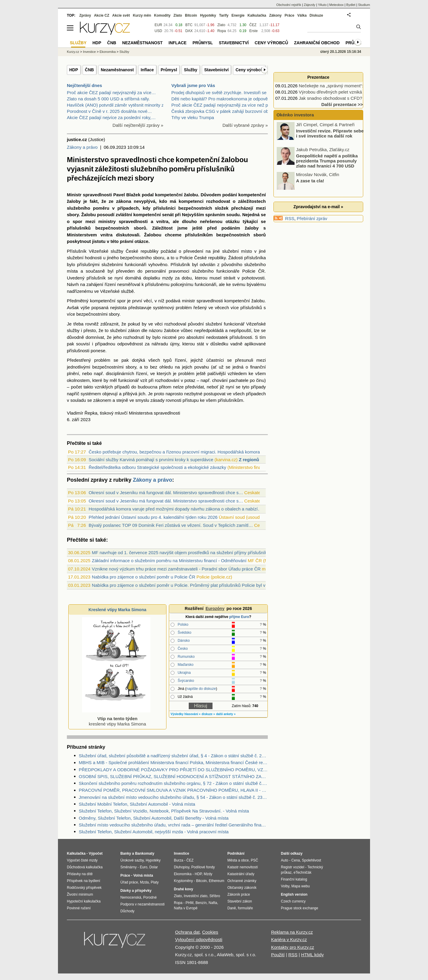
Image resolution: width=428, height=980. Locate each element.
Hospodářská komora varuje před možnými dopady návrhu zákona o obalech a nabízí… (175, 509)
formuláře (245, 908)
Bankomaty (145, 853)
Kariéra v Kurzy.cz (289, 939)
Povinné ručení (79, 908)
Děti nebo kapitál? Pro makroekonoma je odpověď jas (225, 99)
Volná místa (143, 875)
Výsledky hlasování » (186, 714)
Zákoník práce (239, 894)
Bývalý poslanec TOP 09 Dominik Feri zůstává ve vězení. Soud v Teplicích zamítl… (171, 525)
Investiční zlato (195, 896)
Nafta (213, 903)
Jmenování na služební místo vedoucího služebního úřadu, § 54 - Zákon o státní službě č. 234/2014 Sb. (173, 797)
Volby (285, 886)
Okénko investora (295, 115)
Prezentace (318, 77)
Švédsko (185, 633)
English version (294, 894)
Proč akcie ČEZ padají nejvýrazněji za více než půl (222, 105)
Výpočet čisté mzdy (82, 860)
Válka (302, 15)
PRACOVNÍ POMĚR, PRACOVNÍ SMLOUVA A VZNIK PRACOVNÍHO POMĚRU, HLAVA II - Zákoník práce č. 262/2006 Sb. (173, 790)
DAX (189, 31)
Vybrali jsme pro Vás (193, 85)
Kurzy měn (142, 15)
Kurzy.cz (73, 52)
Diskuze (316, 15)
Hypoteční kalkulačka (84, 901)
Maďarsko (186, 665)
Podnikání (236, 853)
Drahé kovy (184, 889)
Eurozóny (215, 608)
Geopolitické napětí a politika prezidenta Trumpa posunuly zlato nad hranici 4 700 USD (327, 161)
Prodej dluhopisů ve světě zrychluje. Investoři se (219, 93)
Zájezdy (310, 5)
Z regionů (249, 460)
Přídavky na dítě (80, 874)
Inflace (147, 70)
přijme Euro (239, 617)
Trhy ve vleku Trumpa (193, 117)
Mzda (144, 882)
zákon (134, 330)
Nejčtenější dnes (84, 85)
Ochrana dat (187, 932)
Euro (143, 867)
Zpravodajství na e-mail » (318, 207)
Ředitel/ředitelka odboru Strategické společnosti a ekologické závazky (157, 467)
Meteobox (336, 5)
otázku (233, 221)
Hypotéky (208, 15)
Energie (238, 15)
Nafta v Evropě (186, 908)
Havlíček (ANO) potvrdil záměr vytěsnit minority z (115, 105)
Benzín (201, 903)
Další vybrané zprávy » (245, 125)
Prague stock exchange (299, 908)
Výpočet (96, 853)
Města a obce (238, 860)
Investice (89, 52)
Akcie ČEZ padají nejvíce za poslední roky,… (111, 117)
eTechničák (303, 872)
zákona (123, 201)
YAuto (322, 5)
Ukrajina (184, 673)
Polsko (183, 625)
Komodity (162, 15)
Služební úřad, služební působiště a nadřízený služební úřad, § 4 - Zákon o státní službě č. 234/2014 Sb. (173, 756)
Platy (155, 882)
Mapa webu (300, 886)
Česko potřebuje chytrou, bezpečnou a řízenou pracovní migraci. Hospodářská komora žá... (179, 452)
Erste (254, 31)
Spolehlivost (312, 860)
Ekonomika (108, 52)
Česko (183, 649)
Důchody (127, 911)
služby (117, 251)
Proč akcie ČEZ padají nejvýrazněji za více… (111, 93)
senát (168, 215)
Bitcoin (191, 15)
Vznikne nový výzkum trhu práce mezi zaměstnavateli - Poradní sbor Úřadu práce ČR (176, 569)
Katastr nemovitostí (243, 867)
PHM (189, 903)
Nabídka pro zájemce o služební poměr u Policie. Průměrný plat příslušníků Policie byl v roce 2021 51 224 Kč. (200, 585)
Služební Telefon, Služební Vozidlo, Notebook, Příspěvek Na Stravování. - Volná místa (164, 811)
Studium (364, 5)
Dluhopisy (182, 867)
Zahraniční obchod (317, 43)
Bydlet (351, 5)
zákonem (102, 400)
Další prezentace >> (342, 104)
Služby (191, 70)
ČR (261, 271)
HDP (74, 70)
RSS (290, 218)
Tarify (224, 15)
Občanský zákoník (242, 888)
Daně (232, 908)
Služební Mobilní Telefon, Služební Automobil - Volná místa (137, 804)
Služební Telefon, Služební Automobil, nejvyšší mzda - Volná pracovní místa (154, 832)
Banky (126, 853)
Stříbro (215, 896)
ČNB (89, 70)
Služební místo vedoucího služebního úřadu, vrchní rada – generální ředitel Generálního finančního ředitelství (173, 825)
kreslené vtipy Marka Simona (116, 719)
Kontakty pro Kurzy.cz (293, 947)
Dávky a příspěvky (136, 891)
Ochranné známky (242, 881)
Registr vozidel (293, 867)
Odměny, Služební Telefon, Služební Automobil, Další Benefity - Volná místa (154, 818)
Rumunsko (186, 657)
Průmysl (169, 70)
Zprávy (85, 15)
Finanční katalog (294, 879)
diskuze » (208, 714)
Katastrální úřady (241, 874)
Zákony (275, 15)
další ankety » (226, 714)
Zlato (221, 25)
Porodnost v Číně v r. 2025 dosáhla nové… (109, 111)
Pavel (119, 195)
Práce (290, 15)
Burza (178, 860)
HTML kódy (312, 955)
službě (127, 291)
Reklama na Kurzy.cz (292, 932)
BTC (189, 25)
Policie (186, 258)
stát (200, 344)
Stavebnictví (216, 70)
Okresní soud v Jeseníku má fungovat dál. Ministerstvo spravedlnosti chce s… (166, 493)
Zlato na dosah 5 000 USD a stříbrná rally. (108, 99)
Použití (278, 955)
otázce (142, 241)
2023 (85, 419)
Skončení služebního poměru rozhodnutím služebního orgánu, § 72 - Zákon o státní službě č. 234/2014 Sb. (173, 783)
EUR (158, 25)
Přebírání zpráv (312, 218)
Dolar (154, 867)
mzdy (168, 278)
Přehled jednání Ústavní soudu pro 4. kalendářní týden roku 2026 (153, 517)
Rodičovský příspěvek (84, 888)
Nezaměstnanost (117, 70)
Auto (285, 860)
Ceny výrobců (249, 70)
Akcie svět (121, 15)
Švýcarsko (186, 681)
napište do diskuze (201, 689)
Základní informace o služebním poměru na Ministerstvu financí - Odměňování (169, 561)
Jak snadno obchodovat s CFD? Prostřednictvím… (349, 98)
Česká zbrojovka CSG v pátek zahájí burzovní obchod (225, 111)
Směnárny (129, 867)
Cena (296, 860)
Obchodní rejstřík (289, 5)
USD (158, 31)
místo (247, 251)
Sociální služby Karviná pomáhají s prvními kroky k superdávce (151, 460)
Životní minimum (80, 894)
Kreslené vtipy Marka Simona (118, 610)
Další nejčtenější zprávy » (138, 125)
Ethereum (216, 881)
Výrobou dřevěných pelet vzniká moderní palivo (346, 92)
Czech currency (293, 901)
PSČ (255, 860)
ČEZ (253, 25)
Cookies (210, 932)
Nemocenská (131, 897)
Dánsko (184, 641)
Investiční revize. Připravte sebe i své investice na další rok (330, 134)
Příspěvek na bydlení (84, 881)
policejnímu (182, 284)
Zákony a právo (82, 147)
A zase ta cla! (310, 181)
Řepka (91, 413)
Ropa (222, 31)
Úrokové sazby (132, 860)
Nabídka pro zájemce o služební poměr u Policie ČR (144, 577)
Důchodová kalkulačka (85, 867)
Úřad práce (129, 882)
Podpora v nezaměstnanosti (143, 904)
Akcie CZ (102, 15)
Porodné (150, 897)
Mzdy (208, 874)
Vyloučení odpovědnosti (199, 939)
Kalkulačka (257, 15)
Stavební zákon (240, 901)
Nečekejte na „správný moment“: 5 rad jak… (342, 86)
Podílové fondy (203, 867)
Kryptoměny (183, 881)
